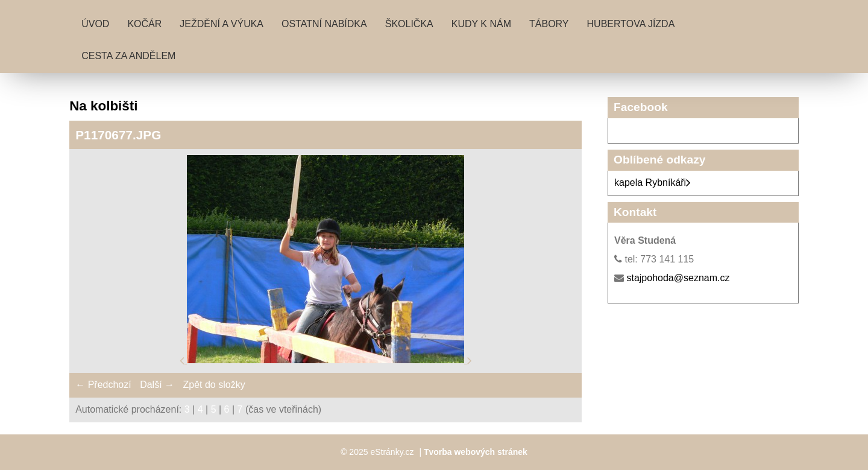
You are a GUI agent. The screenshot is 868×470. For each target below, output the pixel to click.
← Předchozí (103, 385)
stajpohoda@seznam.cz (678, 278)
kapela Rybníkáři (653, 183)
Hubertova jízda (631, 24)
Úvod (95, 24)
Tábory (549, 24)
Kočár (144, 24)
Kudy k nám (481, 24)
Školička (409, 24)
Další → (157, 385)
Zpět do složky (214, 385)
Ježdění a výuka (222, 24)
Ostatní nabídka (324, 24)
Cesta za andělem (128, 56)
